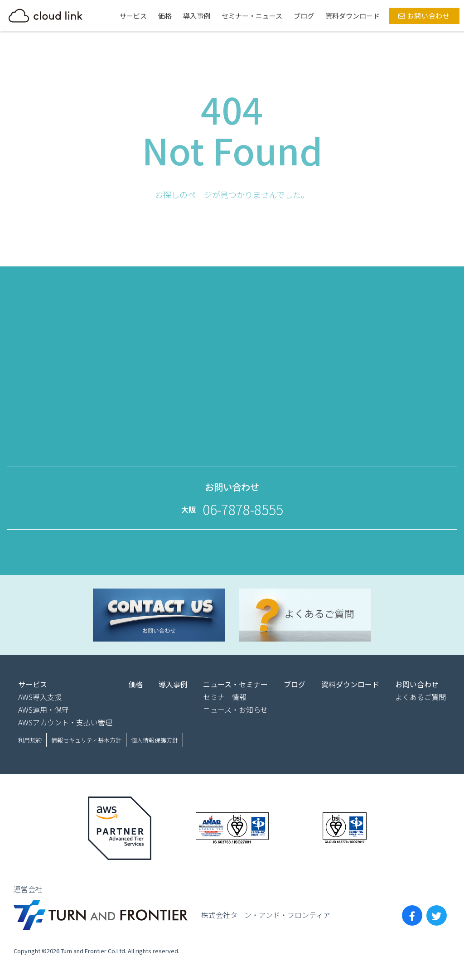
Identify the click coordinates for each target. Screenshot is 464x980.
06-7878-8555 (243, 509)
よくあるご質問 (420, 697)
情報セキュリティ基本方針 (86, 740)
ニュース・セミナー (235, 684)
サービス (133, 16)
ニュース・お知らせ (235, 710)
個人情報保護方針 (155, 740)
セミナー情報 (225, 697)
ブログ (304, 16)
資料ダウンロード (353, 16)
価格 (165, 16)
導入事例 (197, 16)
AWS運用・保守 (43, 710)
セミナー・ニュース (252, 16)
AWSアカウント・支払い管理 (65, 722)
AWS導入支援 (40, 697)
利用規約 (30, 740)
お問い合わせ (424, 16)
